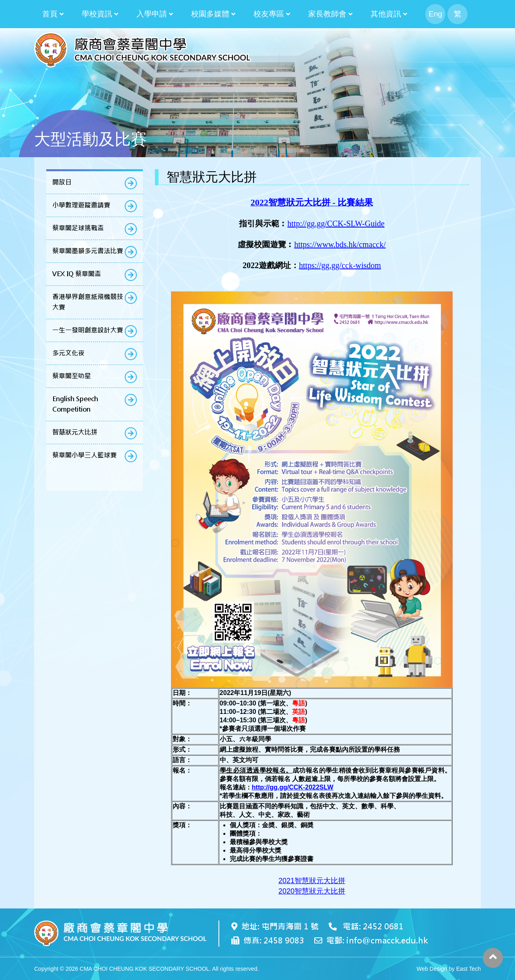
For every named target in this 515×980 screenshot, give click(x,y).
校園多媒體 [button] (210, 14)
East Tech (469, 969)
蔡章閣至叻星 (72, 376)
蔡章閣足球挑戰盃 (78, 228)
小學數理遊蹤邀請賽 (81, 205)
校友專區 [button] (269, 14)
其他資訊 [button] (386, 14)
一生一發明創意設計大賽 (88, 330)
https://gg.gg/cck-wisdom (340, 265)
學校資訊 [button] (97, 14)
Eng (435, 14)
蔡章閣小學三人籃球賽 (84, 455)
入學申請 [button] (152, 14)
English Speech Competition (75, 404)
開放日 (62, 182)
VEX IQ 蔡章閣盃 (77, 274)
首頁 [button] (50, 14)
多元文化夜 (68, 353)
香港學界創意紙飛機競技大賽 (88, 302)
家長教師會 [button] (327, 14)
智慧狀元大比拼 (75, 432)
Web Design (432, 969)
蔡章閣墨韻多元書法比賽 (88, 251)
